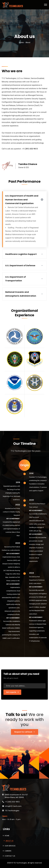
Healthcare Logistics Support (21, 254)
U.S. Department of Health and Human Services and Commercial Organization (22, 200)
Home (21, 42)
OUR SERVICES (10, 846)
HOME (7, 836)
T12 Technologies (12, 811)
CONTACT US (10, 856)
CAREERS (8, 851)
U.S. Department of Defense (20, 265)
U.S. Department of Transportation (16, 279)
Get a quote (12, 692)
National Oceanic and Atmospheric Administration (21, 294)
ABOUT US (9, 841)
